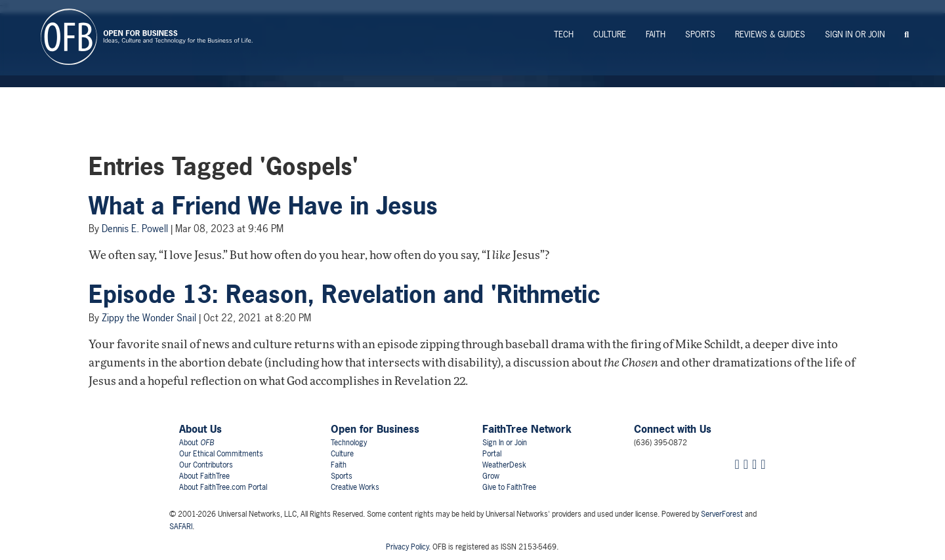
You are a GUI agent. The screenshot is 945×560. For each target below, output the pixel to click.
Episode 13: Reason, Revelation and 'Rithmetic (345, 294)
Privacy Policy (407, 547)
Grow (491, 476)
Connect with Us (673, 429)
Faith (656, 34)
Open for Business (375, 429)
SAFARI (181, 527)
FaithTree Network (527, 429)
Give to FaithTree (509, 487)
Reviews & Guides (770, 34)
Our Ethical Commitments (221, 454)
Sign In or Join (855, 34)
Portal (492, 454)
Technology (349, 443)
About (197, 443)
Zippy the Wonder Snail (149, 318)
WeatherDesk (504, 465)
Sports (700, 34)
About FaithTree (204, 476)
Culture (610, 34)
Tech (564, 34)
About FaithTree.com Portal (223, 487)
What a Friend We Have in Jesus (263, 206)
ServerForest (722, 514)
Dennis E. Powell (135, 229)
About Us (200, 429)
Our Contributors (206, 465)
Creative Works (355, 487)
